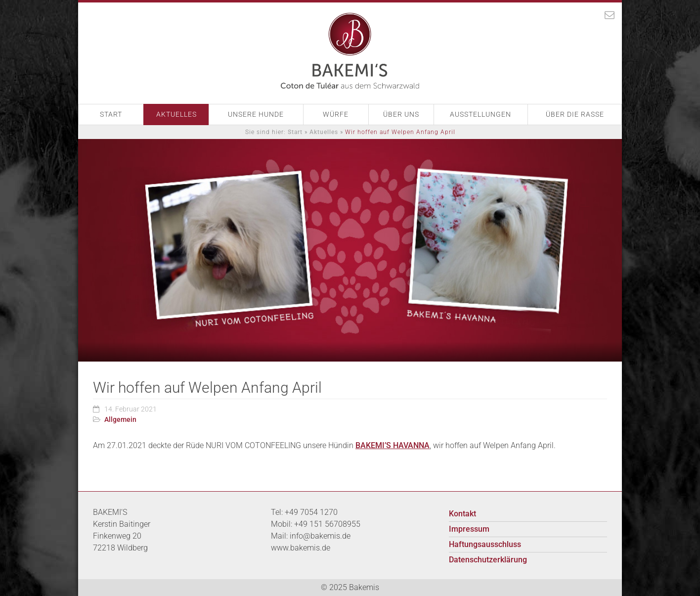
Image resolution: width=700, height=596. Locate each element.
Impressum (469, 529)
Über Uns (401, 114)
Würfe (336, 114)
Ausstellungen (481, 114)
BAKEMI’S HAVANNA (393, 445)
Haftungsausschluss (485, 544)
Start (111, 114)
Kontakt (462, 514)
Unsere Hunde (256, 114)
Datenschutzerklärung (488, 560)
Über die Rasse (575, 114)
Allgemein (120, 419)
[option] (350, 250)
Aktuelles (176, 114)
